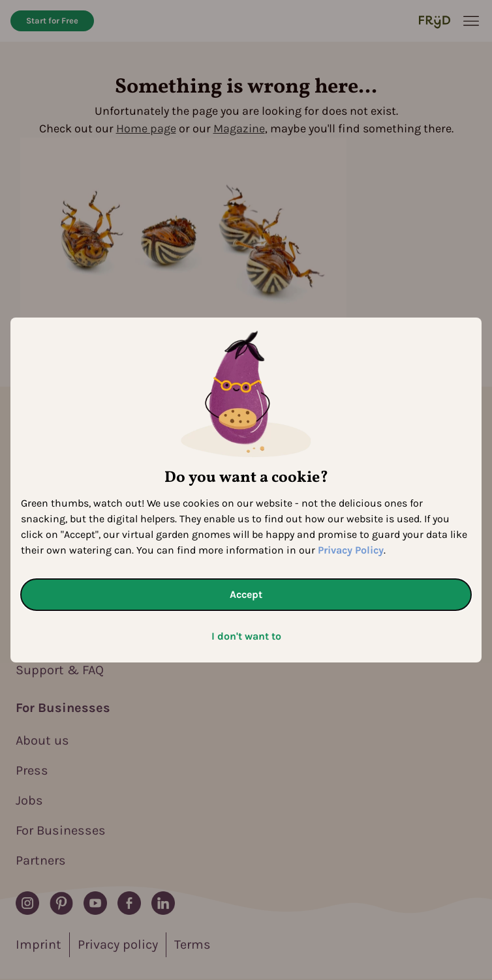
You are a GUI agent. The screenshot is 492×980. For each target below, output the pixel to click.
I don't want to (246, 636)
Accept (246, 594)
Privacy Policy (351, 550)
